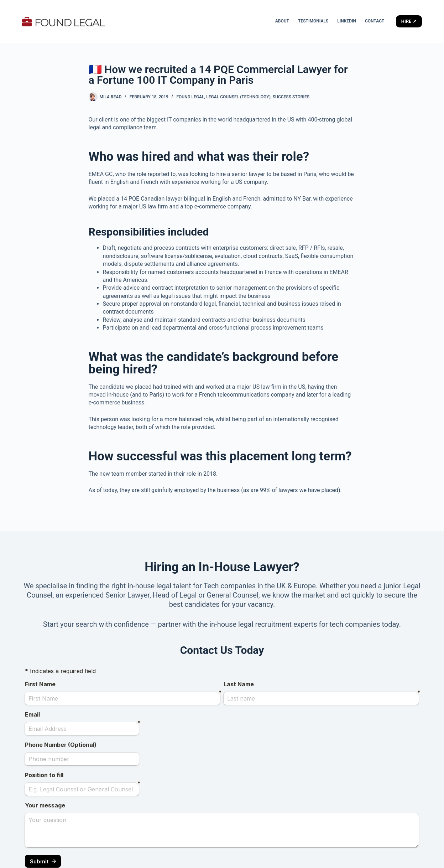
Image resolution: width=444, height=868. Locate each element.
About (282, 21)
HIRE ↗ (409, 21)
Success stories (291, 97)
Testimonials (313, 21)
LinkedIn (347, 21)
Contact (375, 21)
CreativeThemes (139, 856)
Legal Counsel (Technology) (238, 97)
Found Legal (190, 97)
